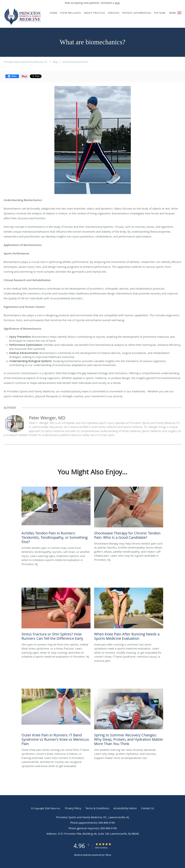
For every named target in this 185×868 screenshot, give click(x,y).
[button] (179, 13)
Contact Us (148, 808)
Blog (55, 62)
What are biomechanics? (75, 62)
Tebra (108, 855)
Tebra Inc (55, 808)
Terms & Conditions (97, 808)
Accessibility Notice (125, 808)
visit (117, 3)
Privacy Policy (73, 808)
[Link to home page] (22, 17)
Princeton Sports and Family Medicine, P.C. (26, 62)
